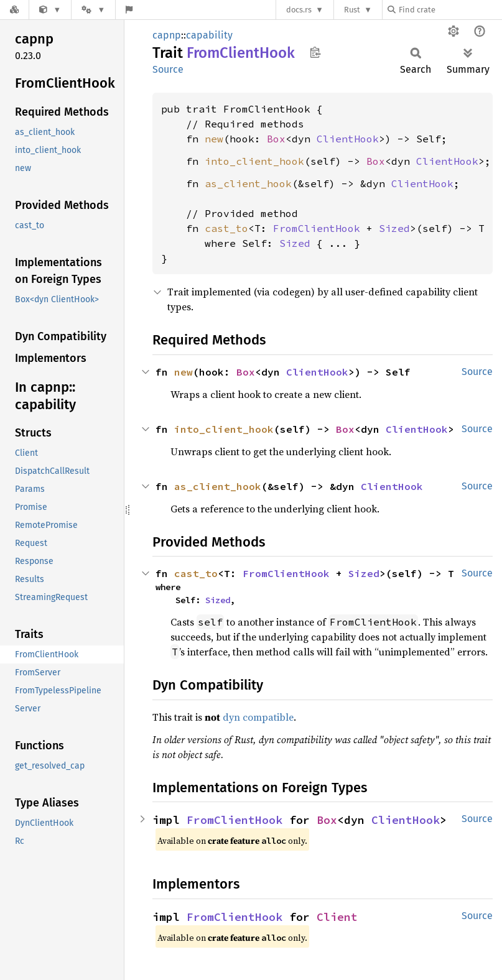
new (214, 139)
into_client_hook (254, 161)
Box (276, 139)
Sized (394, 228)
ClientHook (348, 139)
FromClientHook (317, 228)
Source (168, 69)
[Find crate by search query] (450, 10)
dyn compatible (258, 717)
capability (209, 35)
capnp (167, 35)
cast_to (226, 228)
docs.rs (299, 10)
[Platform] (93, 10)
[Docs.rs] (14, 10)
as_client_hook (248, 183)
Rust (352, 10)
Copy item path (315, 52)
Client (337, 917)
